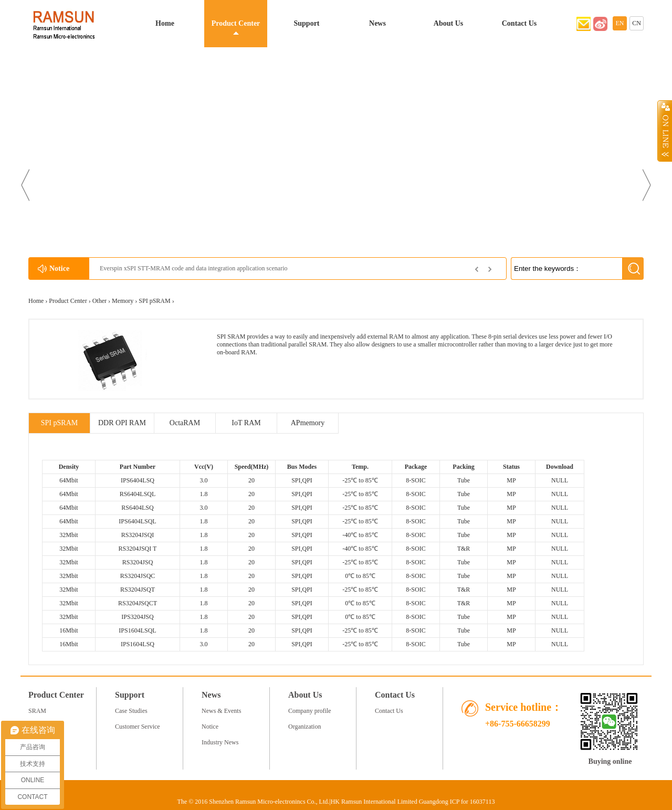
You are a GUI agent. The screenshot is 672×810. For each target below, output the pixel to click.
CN (637, 23)
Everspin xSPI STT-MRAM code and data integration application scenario (193, 268)
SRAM (37, 711)
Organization (304, 727)
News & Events (221, 711)
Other (99, 301)
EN (620, 23)
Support (306, 23)
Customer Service (138, 727)
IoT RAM (246, 423)
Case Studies (131, 711)
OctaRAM (185, 423)
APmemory (308, 423)
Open (665, 131)
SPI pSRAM (154, 301)
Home (165, 23)
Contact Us (519, 23)
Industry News (220, 742)
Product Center (236, 23)
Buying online (610, 761)
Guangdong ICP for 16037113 (457, 802)
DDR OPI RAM (122, 423)
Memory (123, 301)
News (377, 23)
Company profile (310, 711)
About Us (448, 23)
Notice (210, 727)
